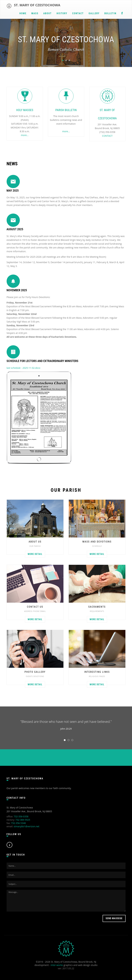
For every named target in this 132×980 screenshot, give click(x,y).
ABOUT (47, 13)
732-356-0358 (21, 816)
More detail (35, 554)
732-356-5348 (18, 823)
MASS (35, 13)
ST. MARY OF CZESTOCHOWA (37, 5)
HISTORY (62, 13)
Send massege (114, 918)
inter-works (57, 965)
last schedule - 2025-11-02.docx (24, 368)
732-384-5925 (23, 820)
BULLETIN (110, 13)
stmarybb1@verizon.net (26, 826)
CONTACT (78, 13)
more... (25, 135)
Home (23, 13)
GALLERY (94, 13)
